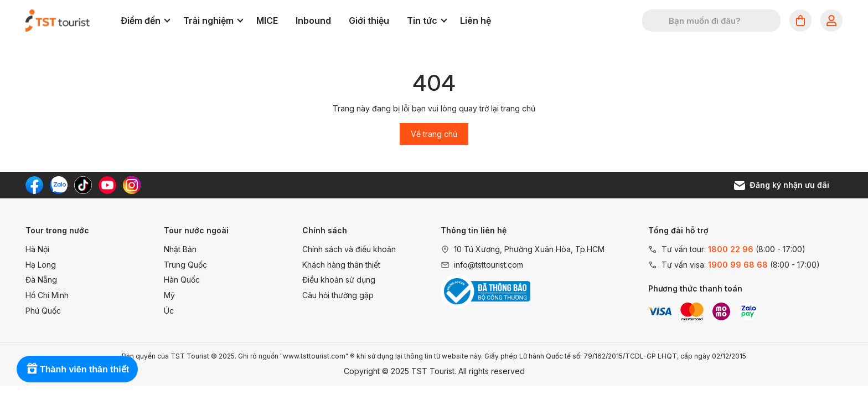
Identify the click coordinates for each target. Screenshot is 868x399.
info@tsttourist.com (489, 265)
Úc (169, 311)
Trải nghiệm (213, 21)
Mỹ (169, 295)
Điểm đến (145, 21)
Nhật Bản (180, 249)
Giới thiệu (369, 21)
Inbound (313, 21)
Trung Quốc (185, 265)
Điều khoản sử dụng (339, 280)
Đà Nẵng (41, 280)
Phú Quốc (43, 311)
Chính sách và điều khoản (349, 249)
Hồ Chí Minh (47, 295)
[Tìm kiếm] (658, 21)
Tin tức (427, 21)
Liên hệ (476, 21)
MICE (267, 21)
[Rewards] (77, 369)
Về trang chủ (434, 134)
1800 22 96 (731, 249)
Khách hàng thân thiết (341, 265)
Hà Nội (37, 249)
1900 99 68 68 (738, 265)
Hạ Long (41, 265)
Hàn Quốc (182, 280)
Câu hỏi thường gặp (338, 295)
